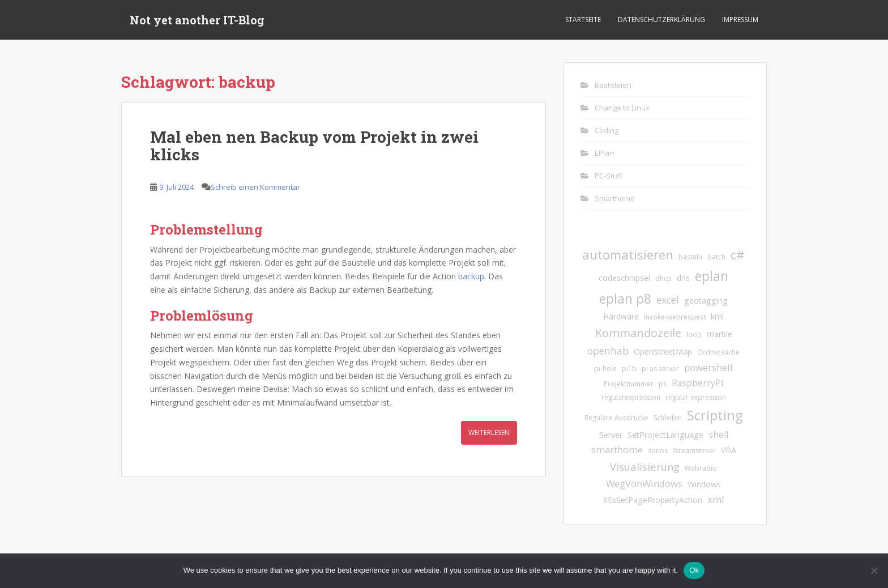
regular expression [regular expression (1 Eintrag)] (696, 397)
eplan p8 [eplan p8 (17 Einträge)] (625, 299)
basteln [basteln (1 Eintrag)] (690, 257)
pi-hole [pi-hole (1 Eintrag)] (605, 368)
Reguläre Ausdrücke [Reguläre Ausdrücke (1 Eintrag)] (616, 418)
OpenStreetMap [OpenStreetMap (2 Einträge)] (663, 351)
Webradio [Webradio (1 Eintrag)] (701, 468)
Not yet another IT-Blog (197, 20)
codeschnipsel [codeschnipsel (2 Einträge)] (624, 278)
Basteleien (613, 85)
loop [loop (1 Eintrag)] (694, 335)
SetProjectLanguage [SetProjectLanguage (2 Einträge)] (665, 435)
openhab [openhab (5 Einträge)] (608, 351)
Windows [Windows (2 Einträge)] (704, 484)
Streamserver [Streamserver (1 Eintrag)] (694, 451)
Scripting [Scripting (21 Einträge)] (715, 415)
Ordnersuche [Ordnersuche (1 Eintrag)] (718, 352)
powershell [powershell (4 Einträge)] (708, 367)
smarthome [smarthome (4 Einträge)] (617, 449)
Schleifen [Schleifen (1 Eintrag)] (668, 418)
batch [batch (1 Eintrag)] (716, 257)
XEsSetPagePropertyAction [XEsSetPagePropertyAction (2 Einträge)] (653, 500)
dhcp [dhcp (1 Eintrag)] (663, 278)
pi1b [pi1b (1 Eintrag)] (629, 368)
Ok (694, 570)
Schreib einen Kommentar (255, 187)
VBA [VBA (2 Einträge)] (729, 450)
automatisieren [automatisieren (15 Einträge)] (628, 255)
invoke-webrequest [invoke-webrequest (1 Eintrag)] (675, 317)
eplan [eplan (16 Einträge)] (712, 276)
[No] (874, 570)
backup (471, 276)
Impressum (740, 20)
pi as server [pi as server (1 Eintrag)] (660, 368)
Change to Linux (622, 108)
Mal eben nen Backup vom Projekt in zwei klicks (314, 146)
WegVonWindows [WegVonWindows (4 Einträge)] (644, 483)
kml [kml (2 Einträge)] (717, 316)
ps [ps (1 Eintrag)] (663, 384)
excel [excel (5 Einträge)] (668, 300)
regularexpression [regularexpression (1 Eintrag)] (631, 397)
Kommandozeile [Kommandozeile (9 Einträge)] (638, 333)
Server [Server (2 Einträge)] (611, 435)
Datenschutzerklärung (661, 20)
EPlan (604, 153)
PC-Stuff (609, 176)
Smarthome (615, 198)
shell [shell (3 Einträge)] (718, 434)
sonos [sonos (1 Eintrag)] (658, 451)
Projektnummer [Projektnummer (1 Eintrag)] (629, 384)
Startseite (583, 20)
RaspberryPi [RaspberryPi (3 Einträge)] (697, 383)
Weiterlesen (489, 433)
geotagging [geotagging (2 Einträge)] (706, 301)
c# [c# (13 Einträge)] (738, 255)
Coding (607, 130)
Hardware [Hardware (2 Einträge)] (621, 316)
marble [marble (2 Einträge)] (720, 334)
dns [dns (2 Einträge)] (683, 278)
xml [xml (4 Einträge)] (716, 499)
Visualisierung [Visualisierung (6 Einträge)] (645, 466)
